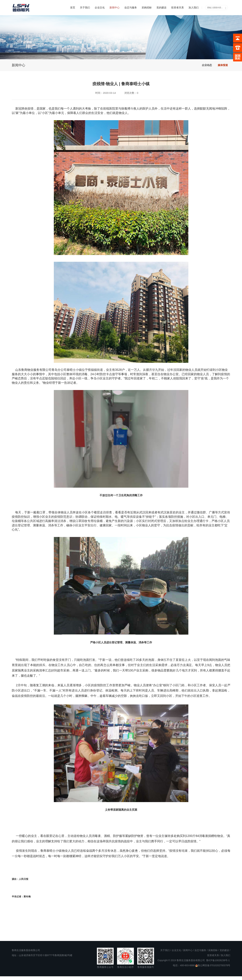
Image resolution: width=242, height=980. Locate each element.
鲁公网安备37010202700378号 (213, 965)
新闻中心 (115, 7)
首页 (73, 7)
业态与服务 (131, 7)
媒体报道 (223, 65)
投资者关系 (178, 7)
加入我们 (194, 7)
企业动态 (207, 65)
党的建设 (161, 7)
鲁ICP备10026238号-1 (218, 960)
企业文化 (100, 7)
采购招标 (147, 7)
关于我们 (85, 7)
